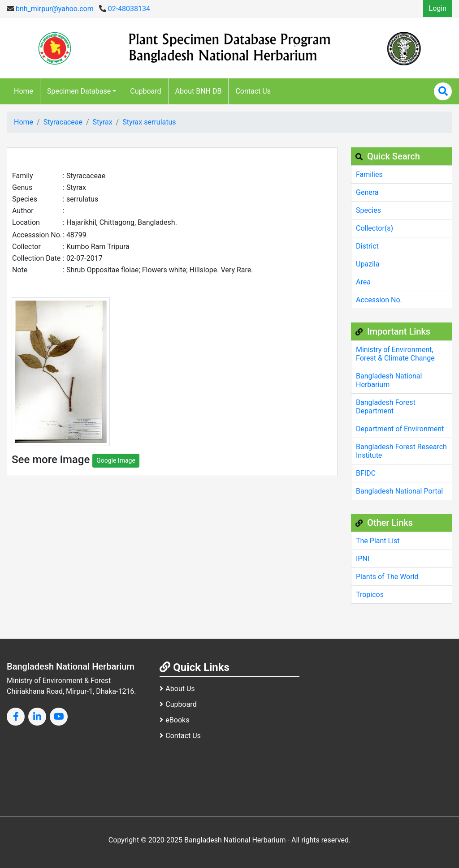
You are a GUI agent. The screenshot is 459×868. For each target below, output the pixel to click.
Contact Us (253, 91)
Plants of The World (387, 577)
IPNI (363, 559)
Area (363, 282)
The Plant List (378, 541)
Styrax (103, 122)
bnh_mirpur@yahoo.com (50, 9)
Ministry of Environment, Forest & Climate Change (395, 354)
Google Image (116, 460)
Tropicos (370, 595)
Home (24, 91)
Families (369, 174)
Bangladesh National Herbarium (389, 380)
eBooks (174, 720)
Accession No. (379, 300)
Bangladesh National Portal (399, 491)
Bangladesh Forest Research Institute (401, 451)
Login (438, 8)
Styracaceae (63, 122)
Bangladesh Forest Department (386, 407)
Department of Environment (400, 429)
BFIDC (366, 473)
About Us (177, 689)
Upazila (368, 264)
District (367, 246)
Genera (367, 192)
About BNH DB (199, 91)
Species (368, 210)
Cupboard (145, 91)
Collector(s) (375, 228)
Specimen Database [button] (79, 91)
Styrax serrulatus (149, 122)
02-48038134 (125, 9)
